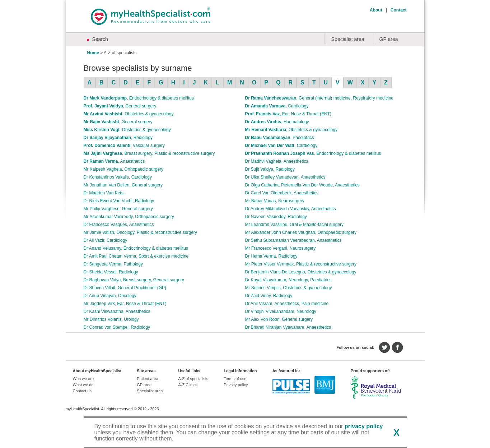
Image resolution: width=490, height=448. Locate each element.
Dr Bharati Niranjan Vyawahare (288, 327)
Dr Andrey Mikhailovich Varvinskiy (291, 209)
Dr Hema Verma (271, 256)
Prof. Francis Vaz (288, 114)
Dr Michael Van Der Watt (281, 146)
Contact (399, 10)
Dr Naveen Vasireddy (276, 217)
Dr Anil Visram (287, 304)
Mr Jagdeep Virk (125, 304)
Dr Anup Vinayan (110, 296)
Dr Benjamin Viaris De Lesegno (301, 272)
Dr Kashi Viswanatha (117, 311)
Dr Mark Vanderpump (139, 98)
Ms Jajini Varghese (149, 153)
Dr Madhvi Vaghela (277, 161)
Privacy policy (236, 385)
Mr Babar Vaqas (275, 201)
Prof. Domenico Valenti (124, 146)
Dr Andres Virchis (277, 122)
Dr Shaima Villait (125, 288)
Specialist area (348, 39)
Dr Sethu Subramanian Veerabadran (293, 240)
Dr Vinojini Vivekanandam (281, 311)
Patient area (147, 379)
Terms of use (235, 379)
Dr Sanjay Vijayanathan (118, 138)
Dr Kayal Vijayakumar (288, 280)
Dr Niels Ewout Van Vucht (119, 201)
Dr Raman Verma (114, 161)
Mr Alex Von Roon (279, 319)
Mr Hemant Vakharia (291, 130)
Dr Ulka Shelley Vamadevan (285, 177)
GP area (389, 39)
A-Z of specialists (193, 379)
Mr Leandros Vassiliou (295, 225)
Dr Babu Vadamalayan (280, 138)
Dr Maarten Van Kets (104, 193)
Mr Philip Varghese (118, 209)
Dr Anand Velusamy (136, 248)
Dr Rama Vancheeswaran (319, 98)
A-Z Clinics (188, 385)
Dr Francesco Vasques (119, 225)
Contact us (82, 391)
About (376, 10)
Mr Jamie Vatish (140, 232)
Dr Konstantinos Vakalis (118, 177)
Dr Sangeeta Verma (113, 264)
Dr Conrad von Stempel (117, 327)
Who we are (83, 379)
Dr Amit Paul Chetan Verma (136, 256)
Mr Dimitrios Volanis (111, 319)
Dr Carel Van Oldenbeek (282, 193)
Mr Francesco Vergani (281, 248)
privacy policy (364, 426)
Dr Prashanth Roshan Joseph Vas (313, 153)
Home (93, 53)
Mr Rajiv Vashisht (118, 122)
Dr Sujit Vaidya (270, 169)
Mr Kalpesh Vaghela (124, 169)
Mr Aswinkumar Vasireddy (129, 217)
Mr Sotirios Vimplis (289, 288)
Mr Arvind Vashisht (129, 114)
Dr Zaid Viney (269, 296)
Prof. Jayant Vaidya (120, 106)
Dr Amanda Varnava (277, 106)
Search (100, 39)
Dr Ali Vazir (106, 240)
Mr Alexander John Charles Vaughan (301, 232)
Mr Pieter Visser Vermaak (301, 264)
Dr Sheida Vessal (111, 272)
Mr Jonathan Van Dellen (123, 185)
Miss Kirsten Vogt (127, 130)
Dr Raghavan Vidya (134, 280)
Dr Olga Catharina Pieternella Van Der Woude (302, 185)
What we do (83, 385)
